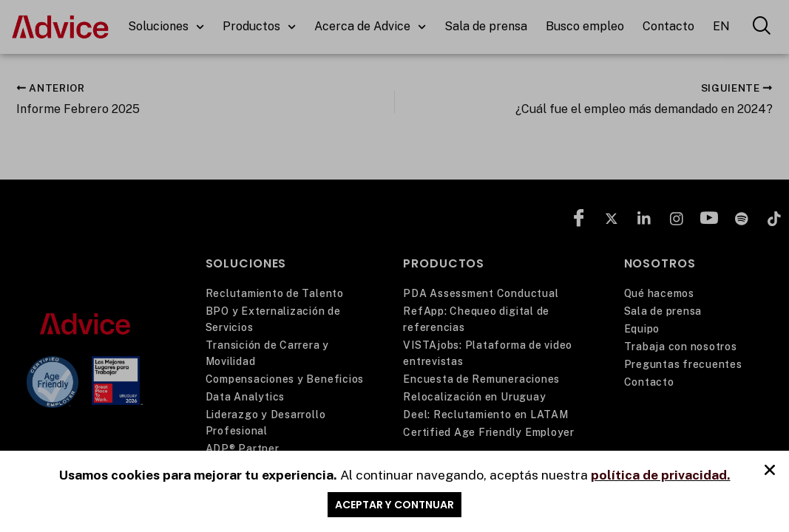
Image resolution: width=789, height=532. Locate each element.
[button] (770, 471)
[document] (394, 266)
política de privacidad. (661, 475)
